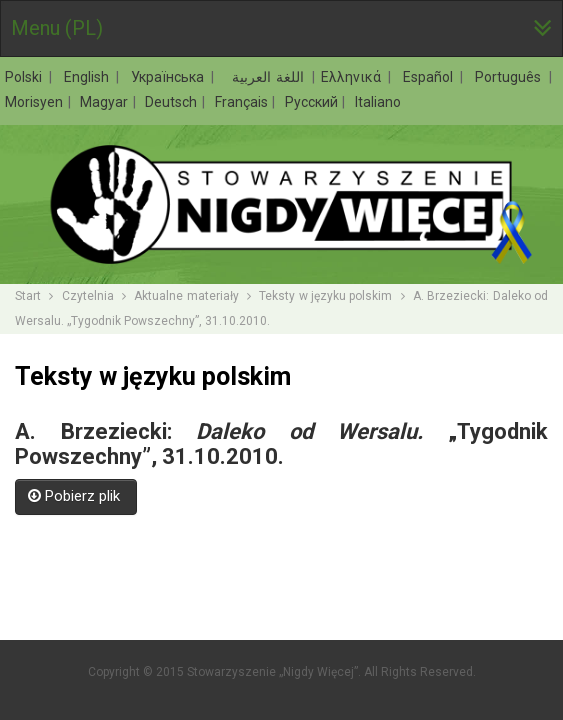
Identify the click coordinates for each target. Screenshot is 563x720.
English (89, 77)
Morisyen (35, 102)
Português (510, 77)
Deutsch (172, 102)
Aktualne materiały (186, 296)
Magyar (105, 102)
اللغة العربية (265, 77)
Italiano (378, 102)
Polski (26, 77)
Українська (170, 77)
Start (28, 296)
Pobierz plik (76, 496)
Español (430, 77)
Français (243, 102)
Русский (313, 102)
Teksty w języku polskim (325, 296)
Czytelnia (88, 296)
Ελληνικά (353, 77)
